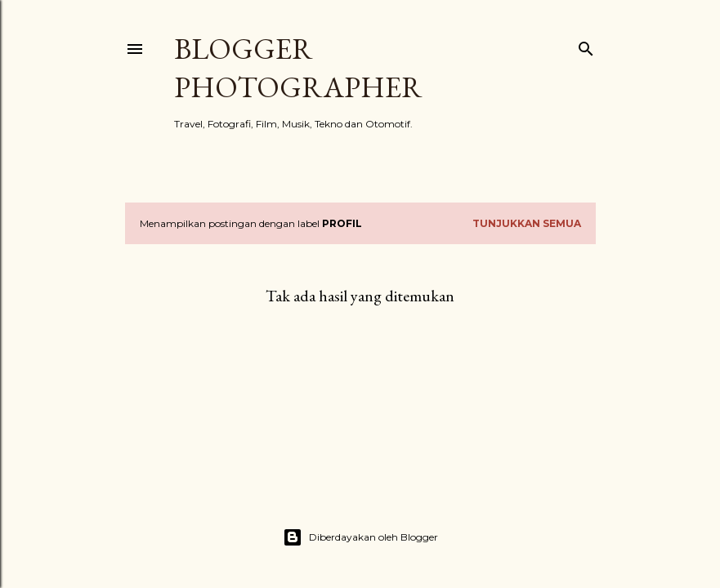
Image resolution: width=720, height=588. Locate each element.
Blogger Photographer (298, 68)
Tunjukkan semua (527, 223)
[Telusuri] (586, 45)
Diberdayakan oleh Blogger (360, 537)
